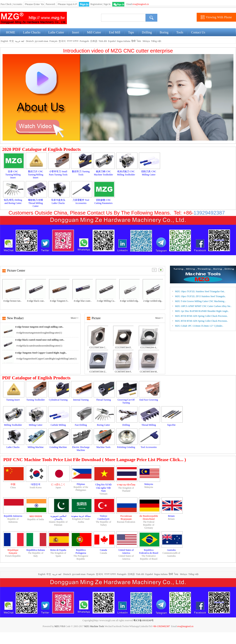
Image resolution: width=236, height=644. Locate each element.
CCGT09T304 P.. (123, 347)
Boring (164, 32)
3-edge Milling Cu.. (106, 301)
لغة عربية (20, 41)
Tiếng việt (156, 41)
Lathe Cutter (56, 32)
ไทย (139, 41)
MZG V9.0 (60, 626)
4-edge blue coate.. (83, 301)
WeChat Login (118, 4)
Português (84, 41)
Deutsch (30, 41)
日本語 (94, 41)
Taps (131, 32)
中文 (12, 41)
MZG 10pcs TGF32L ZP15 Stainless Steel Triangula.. (201, 296)
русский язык (41, 41)
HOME (11, 32)
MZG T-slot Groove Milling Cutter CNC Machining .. (201, 301)
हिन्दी (133, 41)
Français (53, 41)
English (4, 41)
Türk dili (103, 41)
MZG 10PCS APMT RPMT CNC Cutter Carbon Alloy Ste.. (203, 306)
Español (112, 41)
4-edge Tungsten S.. (59, 301)
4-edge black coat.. (36, 301)
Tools (180, 32)
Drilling (147, 32)
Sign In (107, 4)
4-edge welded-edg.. (129, 301)
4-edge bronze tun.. (12, 301)
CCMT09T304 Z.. (98, 372)
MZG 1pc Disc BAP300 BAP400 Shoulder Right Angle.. (202, 311)
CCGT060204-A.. (149, 347)
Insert (76, 32)
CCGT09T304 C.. (98, 347)
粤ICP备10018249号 (143, 620)
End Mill (115, 32)
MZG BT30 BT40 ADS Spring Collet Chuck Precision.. (201, 316)
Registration (96, 4)
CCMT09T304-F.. (123, 372)
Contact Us (198, 32)
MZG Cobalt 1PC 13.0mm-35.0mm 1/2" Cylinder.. (199, 326)
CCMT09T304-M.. (149, 372)
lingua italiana (124, 41)
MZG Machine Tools (94, 626)
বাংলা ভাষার (73, 41)
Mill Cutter (94, 32)
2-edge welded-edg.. (153, 301)
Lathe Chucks (32, 32)
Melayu (146, 41)
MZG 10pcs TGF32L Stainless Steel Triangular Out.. (200, 291)
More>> (75, 318)
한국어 (62, 41)
